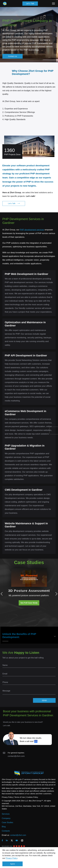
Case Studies (7, 822)
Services (6, 814)
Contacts (6, 831)
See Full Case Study (29, 603)
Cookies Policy (32, 797)
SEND (44, 700)
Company (6, 818)
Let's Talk (30, 3)
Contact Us (13, 56)
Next (56, 594)
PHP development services (32, 230)
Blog (4, 827)
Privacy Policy (12, 858)
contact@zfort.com (16, 756)
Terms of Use (20, 797)
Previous (2, 594)
